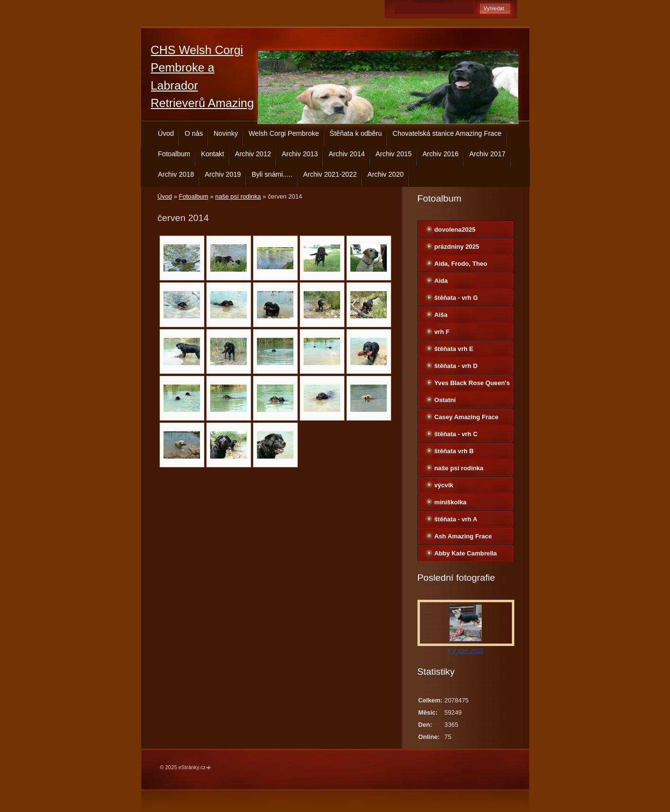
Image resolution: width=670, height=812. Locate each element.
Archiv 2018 (176, 174)
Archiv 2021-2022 (330, 174)
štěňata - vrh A (456, 519)
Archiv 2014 (346, 154)
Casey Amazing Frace (467, 417)
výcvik (444, 485)
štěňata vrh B (454, 451)
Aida (441, 281)
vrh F (442, 332)
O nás (194, 133)
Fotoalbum (174, 154)
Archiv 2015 (394, 154)
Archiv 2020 (385, 174)
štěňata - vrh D (456, 366)
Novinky (226, 133)
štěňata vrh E (454, 349)
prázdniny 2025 (457, 247)
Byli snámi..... (272, 174)
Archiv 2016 (440, 154)
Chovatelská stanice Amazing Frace (447, 133)
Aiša (441, 315)
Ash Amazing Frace (463, 536)
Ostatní (445, 400)
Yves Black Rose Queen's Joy (472, 385)
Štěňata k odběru (356, 133)
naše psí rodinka (238, 196)
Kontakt (213, 154)
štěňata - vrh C (456, 434)
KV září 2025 (466, 651)
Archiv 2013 (300, 154)
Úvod (166, 133)
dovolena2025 (455, 230)
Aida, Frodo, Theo (461, 264)
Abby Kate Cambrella (466, 553)
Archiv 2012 (253, 154)
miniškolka (451, 502)
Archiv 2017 (487, 154)
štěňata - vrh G (456, 298)
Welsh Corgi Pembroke (284, 133)
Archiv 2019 (223, 174)
